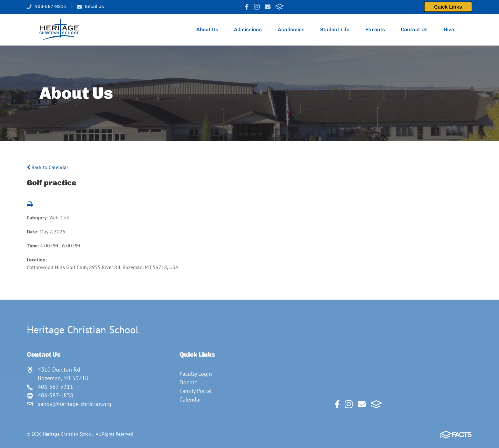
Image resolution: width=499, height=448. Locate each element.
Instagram (257, 7)
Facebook (247, 7)
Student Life (337, 30)
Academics (294, 30)
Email (268, 7)
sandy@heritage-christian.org (75, 404)
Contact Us (417, 30)
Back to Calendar (47, 167)
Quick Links (448, 7)
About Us (210, 30)
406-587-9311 (51, 6)
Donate (188, 382)
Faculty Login (196, 374)
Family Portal (196, 391)
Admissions (251, 30)
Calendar (190, 399)
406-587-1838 (56, 395)
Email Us (95, 6)
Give (452, 30)
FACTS (280, 7)
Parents (378, 30)
